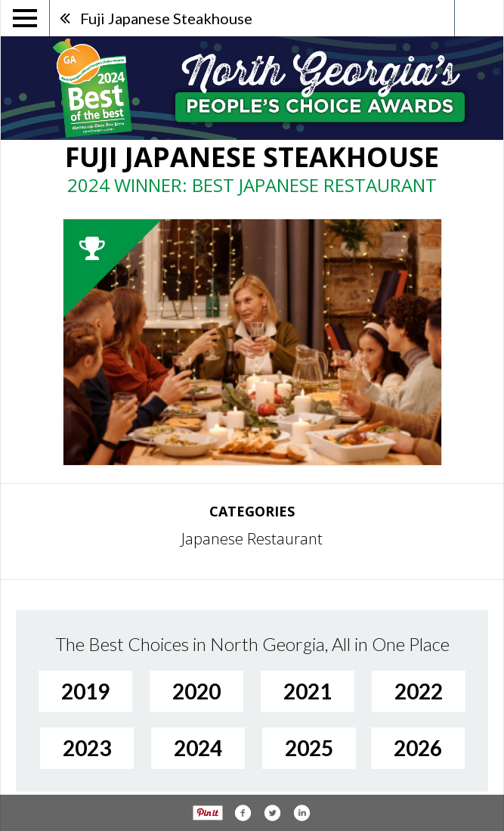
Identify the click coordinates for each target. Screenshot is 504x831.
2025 (309, 748)
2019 (85, 691)
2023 (87, 748)
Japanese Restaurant (252, 539)
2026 (418, 748)
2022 (419, 691)
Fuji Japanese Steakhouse (166, 18)
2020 (196, 691)
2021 (308, 691)
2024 (198, 748)
